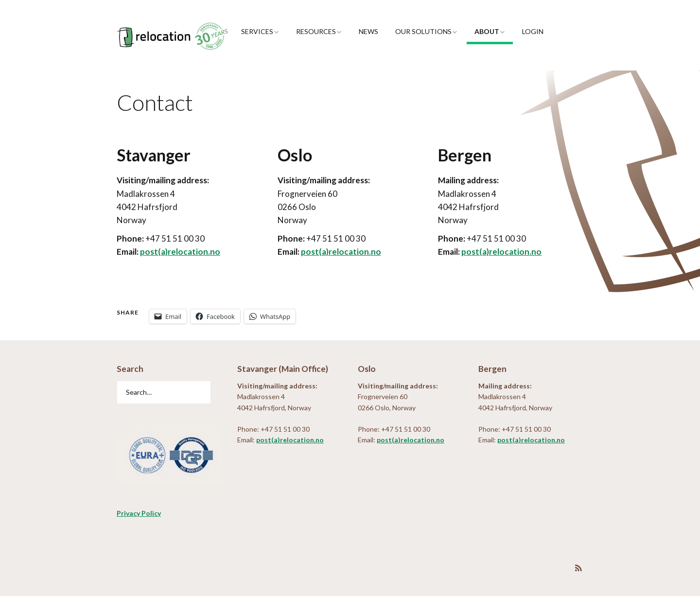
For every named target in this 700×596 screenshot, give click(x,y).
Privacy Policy (139, 513)
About (487, 31)
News (368, 31)
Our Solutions (423, 31)
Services (257, 31)
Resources (316, 31)
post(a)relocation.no (180, 252)
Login (533, 31)
